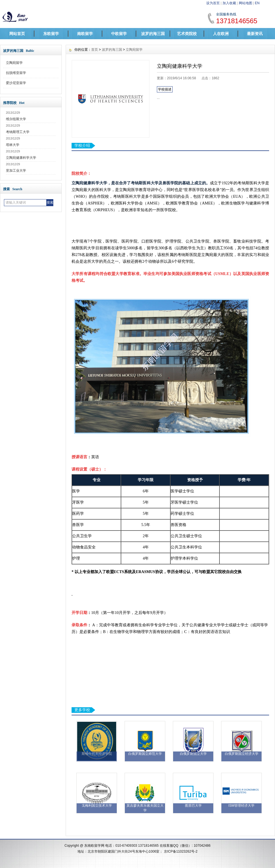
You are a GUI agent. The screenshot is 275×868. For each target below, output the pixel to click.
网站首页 (17, 34)
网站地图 (246, 3)
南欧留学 (85, 34)
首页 (95, 50)
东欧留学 (51, 34)
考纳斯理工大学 (18, 132)
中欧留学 (119, 34)
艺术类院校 (187, 34)
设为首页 (213, 3)
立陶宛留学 (14, 63)
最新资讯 (255, 34)
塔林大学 (13, 145)
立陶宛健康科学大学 (21, 158)
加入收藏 (229, 3)
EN (257, 3)
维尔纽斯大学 (16, 119)
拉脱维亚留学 (16, 73)
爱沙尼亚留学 (16, 83)
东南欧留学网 (94, 846)
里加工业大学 (16, 171)
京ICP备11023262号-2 (181, 851)
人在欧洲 (221, 34)
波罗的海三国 (153, 34)
